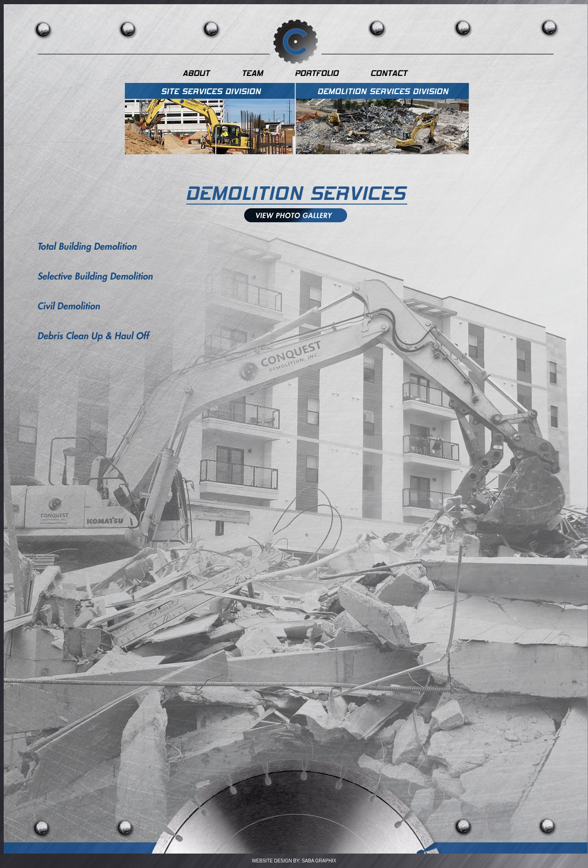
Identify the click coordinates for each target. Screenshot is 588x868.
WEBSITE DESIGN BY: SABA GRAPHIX (294, 861)
